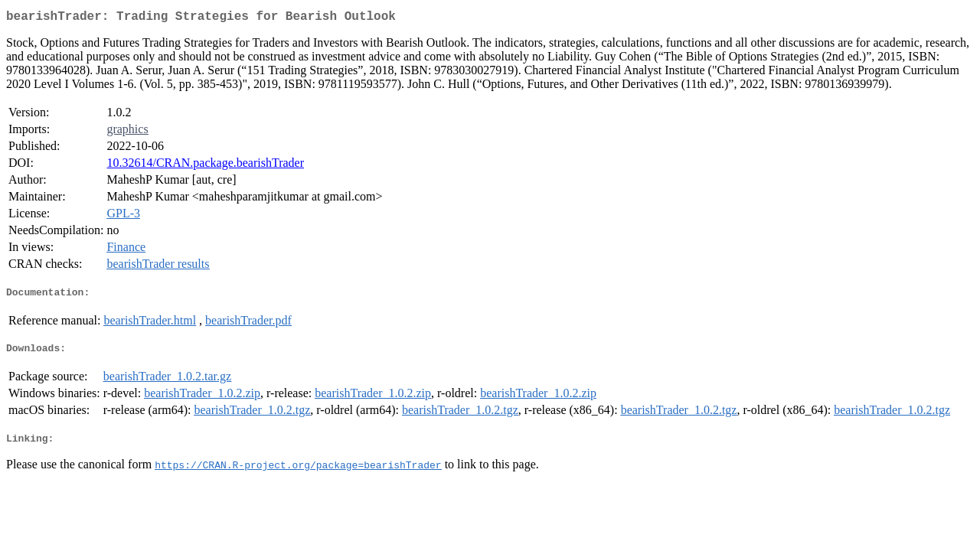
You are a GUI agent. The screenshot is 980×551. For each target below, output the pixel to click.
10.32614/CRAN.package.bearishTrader (205, 166)
